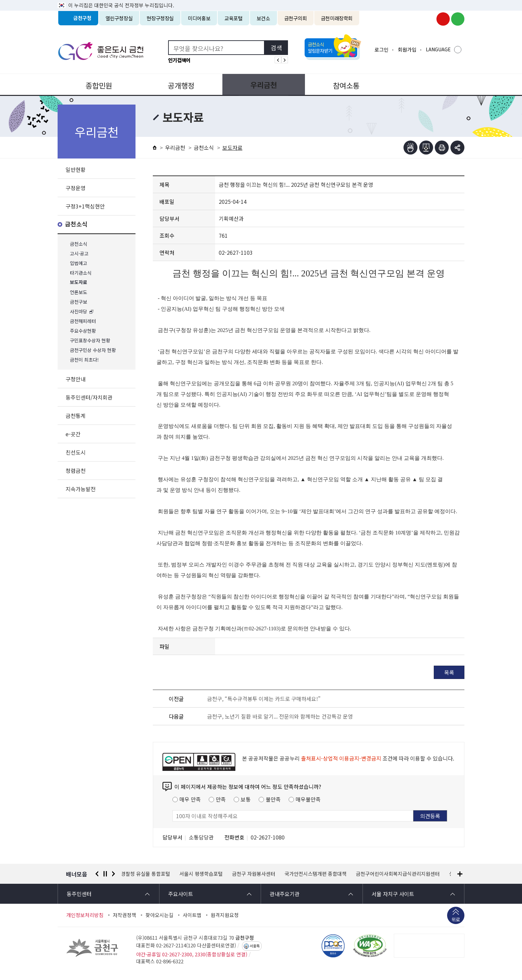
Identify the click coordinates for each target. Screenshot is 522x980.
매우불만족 (308, 799)
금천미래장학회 (337, 18)
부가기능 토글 (457, 148)
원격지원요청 (225, 915)
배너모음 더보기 (460, 874)
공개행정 (180, 85)
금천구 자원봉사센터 (255, 874)
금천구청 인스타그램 (428, 19)
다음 (114, 874)
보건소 (263, 18)
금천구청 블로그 (458, 19)
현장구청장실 (160, 18)
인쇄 (442, 148)
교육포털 (234, 18)
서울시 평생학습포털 (202, 874)
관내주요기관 (285, 894)
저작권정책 (125, 915)
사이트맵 (192, 915)
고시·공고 (79, 254)
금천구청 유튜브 (443, 19)
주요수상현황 (83, 331)
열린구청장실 (119, 18)
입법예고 (79, 263)
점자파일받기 (426, 148)
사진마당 (79, 312)
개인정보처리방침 (85, 915)
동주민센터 (79, 894)
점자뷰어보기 (410, 148)
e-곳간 (73, 434)
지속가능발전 (81, 489)
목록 (449, 672)
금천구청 (82, 18)
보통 (246, 799)
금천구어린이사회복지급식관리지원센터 (399, 874)
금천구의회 (296, 18)
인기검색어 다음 (285, 60)
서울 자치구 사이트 (393, 894)
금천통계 (76, 416)
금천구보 (79, 302)
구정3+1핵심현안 (85, 206)
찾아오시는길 (159, 915)
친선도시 (76, 452)
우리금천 (261, 85)
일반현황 (76, 169)
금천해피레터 (83, 321)
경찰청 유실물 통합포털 (146, 874)
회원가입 (407, 49)
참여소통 (342, 85)
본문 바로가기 (261, 0)
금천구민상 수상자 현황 (93, 350)
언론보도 (79, 292)
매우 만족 (190, 799)
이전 (97, 874)
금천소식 (76, 224)
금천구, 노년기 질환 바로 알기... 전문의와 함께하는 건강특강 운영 (280, 716)
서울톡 (255, 946)
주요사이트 (181, 894)
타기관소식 (81, 273)
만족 (221, 799)
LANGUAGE (438, 49)
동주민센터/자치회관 (89, 397)
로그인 (382, 49)
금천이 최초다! (84, 360)
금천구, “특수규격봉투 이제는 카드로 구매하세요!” (264, 699)
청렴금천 (76, 471)
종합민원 (98, 85)
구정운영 (76, 188)
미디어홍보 (199, 18)
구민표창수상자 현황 (90, 340)
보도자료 (79, 283)
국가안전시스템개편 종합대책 (317, 874)
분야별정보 (424, 85)
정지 (105, 874)
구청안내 (76, 379)
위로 (456, 920)
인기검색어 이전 (278, 60)
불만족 (273, 799)
